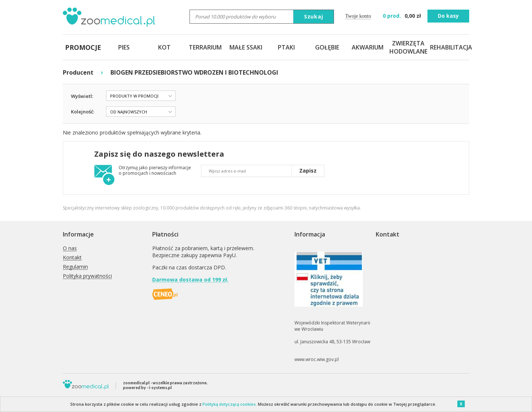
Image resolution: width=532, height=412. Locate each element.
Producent (78, 72)
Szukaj (314, 16)
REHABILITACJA (449, 47)
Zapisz (308, 171)
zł (403, 16)
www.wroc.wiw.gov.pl (317, 359)
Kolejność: (83, 112)
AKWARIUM (368, 47)
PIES (124, 47)
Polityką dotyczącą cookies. (230, 404)
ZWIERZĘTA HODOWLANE (408, 47)
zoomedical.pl (136, 383)
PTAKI (286, 47)
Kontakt (72, 258)
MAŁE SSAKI (246, 47)
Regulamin (75, 267)
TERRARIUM (205, 47)
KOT (164, 47)
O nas (70, 248)
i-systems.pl (160, 387)
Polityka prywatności (87, 276)
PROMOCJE (83, 47)
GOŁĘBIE (327, 47)
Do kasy (448, 16)
